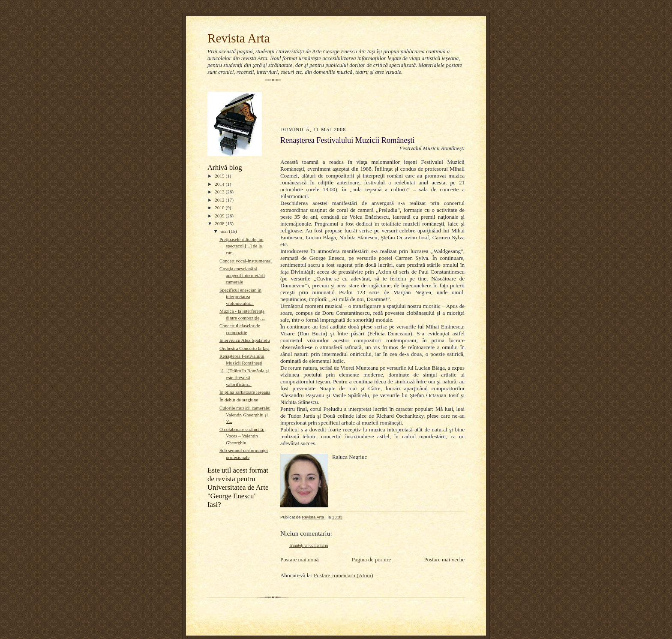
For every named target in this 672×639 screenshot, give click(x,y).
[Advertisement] (330, 102)
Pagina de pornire (372, 559)
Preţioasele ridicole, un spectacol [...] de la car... (241, 246)
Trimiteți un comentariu (308, 545)
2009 (220, 216)
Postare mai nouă (300, 559)
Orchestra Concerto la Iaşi (244, 348)
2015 (220, 176)
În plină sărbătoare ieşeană (245, 392)
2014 (220, 184)
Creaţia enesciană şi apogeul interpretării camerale (242, 275)
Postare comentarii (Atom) (343, 575)
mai (225, 231)
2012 (220, 200)
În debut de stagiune (239, 400)
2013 (220, 192)
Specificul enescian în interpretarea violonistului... (240, 297)
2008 (220, 223)
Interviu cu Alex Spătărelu (245, 340)
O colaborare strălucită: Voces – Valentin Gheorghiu (242, 436)
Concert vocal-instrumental (246, 261)
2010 (220, 208)
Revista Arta (238, 38)
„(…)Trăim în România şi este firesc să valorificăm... (244, 377)
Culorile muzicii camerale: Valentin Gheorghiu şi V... (245, 414)
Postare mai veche (444, 559)
